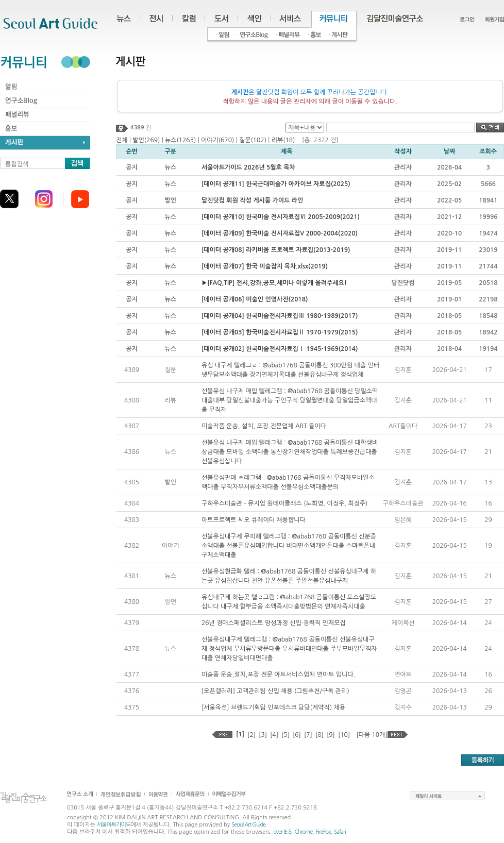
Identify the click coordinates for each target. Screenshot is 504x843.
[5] (285, 735)
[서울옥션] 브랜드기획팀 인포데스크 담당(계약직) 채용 (273, 707)
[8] (320, 735)
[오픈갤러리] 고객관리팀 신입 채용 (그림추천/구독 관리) (275, 691)
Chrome (303, 832)
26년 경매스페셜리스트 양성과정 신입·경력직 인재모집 (274, 623)
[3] (263, 735)
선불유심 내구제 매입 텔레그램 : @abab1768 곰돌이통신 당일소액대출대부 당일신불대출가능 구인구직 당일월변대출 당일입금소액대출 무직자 (290, 400)
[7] (308, 735)
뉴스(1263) (180, 140)
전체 (122, 140)
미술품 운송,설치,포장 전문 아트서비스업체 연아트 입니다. (278, 675)
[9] (331, 735)
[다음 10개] (372, 735)
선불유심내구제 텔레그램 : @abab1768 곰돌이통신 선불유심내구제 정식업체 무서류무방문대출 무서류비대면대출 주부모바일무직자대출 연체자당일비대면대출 (289, 649)
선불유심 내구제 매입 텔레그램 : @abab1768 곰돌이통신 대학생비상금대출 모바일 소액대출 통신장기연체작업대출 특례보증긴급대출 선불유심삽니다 (290, 452)
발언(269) (146, 140)
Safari (340, 832)
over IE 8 (282, 832)
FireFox (323, 832)
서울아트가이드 (114, 825)
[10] (344, 735)
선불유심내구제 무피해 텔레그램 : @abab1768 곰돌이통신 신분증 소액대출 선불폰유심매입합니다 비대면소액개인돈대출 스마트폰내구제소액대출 (289, 546)
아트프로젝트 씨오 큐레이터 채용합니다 (254, 520)
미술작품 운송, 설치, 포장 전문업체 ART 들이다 (264, 426)
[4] (274, 735)
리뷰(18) (283, 140)
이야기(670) (217, 140)
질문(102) (253, 140)
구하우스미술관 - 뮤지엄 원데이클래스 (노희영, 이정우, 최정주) (285, 503)
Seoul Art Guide (248, 825)
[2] (251, 735)
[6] (297, 735)
